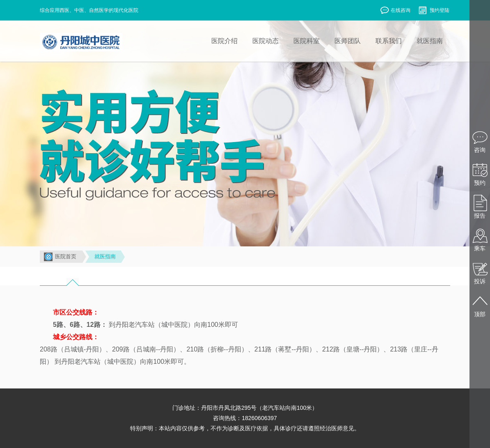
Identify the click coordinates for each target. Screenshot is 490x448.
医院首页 (66, 256)
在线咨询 (395, 11)
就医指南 (105, 256)
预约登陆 (434, 11)
